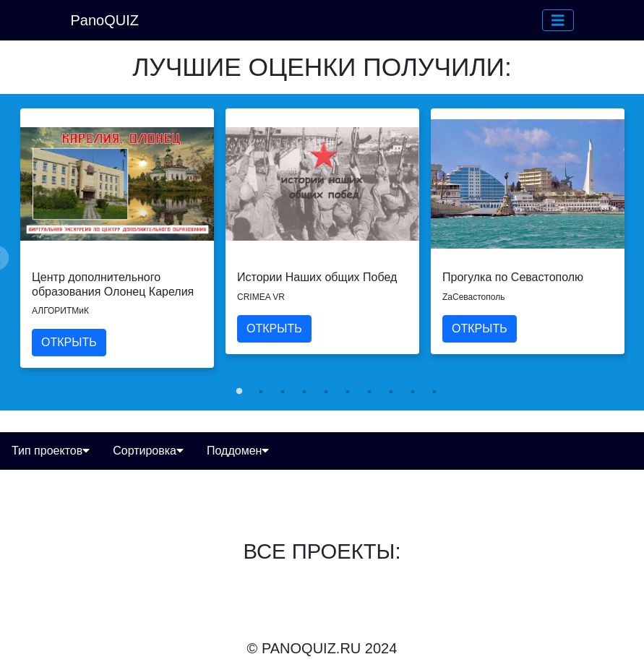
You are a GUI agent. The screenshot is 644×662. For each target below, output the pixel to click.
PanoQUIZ (105, 20)
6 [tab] (348, 392)
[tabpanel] (117, 238)
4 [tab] (304, 392)
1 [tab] (239, 392)
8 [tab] (391, 392)
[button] (558, 20)
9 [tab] (413, 392)
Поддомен (238, 451)
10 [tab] (434, 392)
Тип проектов (51, 451)
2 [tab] (261, 392)
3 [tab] (283, 392)
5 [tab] (326, 392)
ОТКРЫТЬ (69, 342)
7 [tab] (369, 392)
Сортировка (148, 451)
